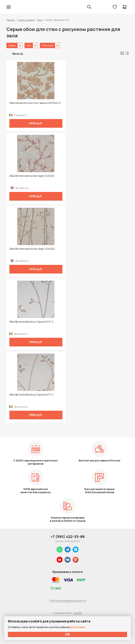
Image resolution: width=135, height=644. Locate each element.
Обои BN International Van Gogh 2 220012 (32, 176)
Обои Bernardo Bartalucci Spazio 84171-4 (32, 395)
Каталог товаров (26, 20)
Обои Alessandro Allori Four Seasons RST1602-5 (35, 103)
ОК (68, 634)
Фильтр (18, 54)
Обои (40, 20)
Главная (11, 20)
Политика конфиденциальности (68, 601)
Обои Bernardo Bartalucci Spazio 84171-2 (31, 322)
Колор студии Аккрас (19, 7)
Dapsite (78, 613)
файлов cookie (77, 627)
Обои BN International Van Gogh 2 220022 (32, 249)
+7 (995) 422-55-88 (68, 537)
